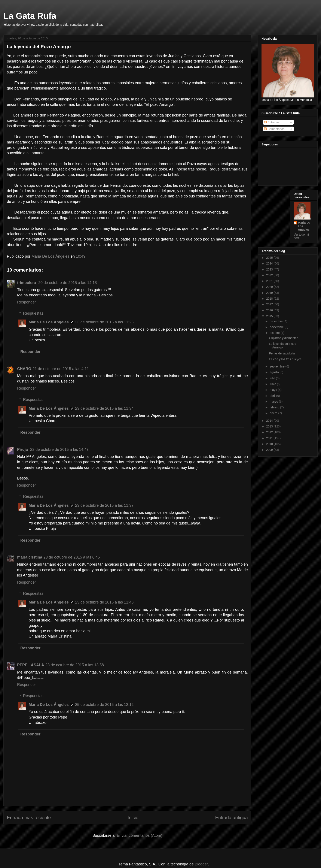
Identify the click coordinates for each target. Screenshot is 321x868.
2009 (270, 450)
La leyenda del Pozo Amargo (283, 346)
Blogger (201, 864)
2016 (270, 310)
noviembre (277, 327)
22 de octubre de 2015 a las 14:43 (59, 450)
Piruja (23, 450)
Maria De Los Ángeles (49, 322)
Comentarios (274, 129)
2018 (270, 299)
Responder (27, 302)
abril (273, 396)
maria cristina (30, 557)
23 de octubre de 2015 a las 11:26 (104, 322)
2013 (270, 426)
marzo (274, 402)
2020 (270, 287)
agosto (275, 372)
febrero (275, 407)
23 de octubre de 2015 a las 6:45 (72, 557)
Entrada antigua (232, 818)
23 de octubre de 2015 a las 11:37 (104, 505)
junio (273, 384)
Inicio (133, 818)
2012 (270, 432)
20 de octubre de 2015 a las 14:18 (68, 283)
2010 (270, 444)
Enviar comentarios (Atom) (139, 835)
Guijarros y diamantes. (284, 338)
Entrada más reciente (29, 818)
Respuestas (33, 313)
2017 (270, 304)
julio (273, 378)
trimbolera (27, 283)
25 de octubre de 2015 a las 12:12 (104, 705)
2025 (270, 258)
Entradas (272, 122)
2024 (270, 263)
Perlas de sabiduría (282, 353)
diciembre (277, 321)
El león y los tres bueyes (285, 359)
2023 (270, 269)
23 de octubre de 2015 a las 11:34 (104, 408)
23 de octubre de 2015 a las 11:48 (104, 602)
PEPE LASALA (31, 665)
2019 (270, 293)
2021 (270, 281)
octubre (275, 333)
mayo (274, 390)
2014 (270, 421)
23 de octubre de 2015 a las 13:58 (75, 665)
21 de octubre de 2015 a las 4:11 (61, 369)
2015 (270, 316)
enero (274, 413)
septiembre (277, 366)
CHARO (24, 369)
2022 (270, 275)
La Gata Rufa (30, 16)
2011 (270, 438)
